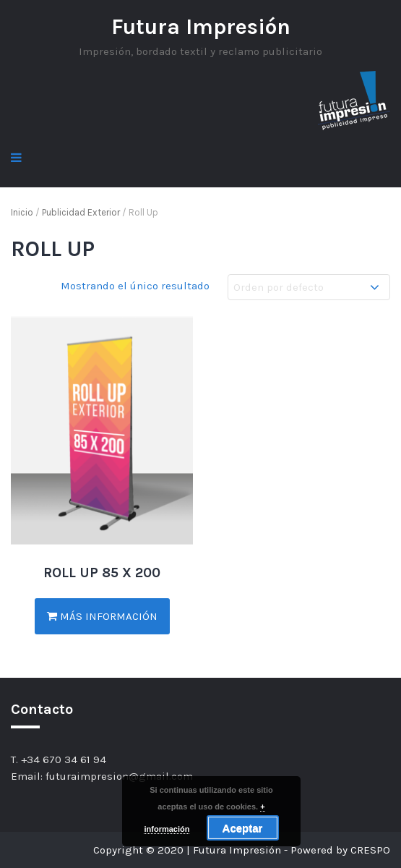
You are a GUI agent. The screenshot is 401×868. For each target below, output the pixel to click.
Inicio (22, 212)
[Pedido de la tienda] (309, 288)
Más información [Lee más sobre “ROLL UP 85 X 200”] (102, 616)
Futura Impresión (201, 27)
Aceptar (243, 828)
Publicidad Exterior (81, 212)
